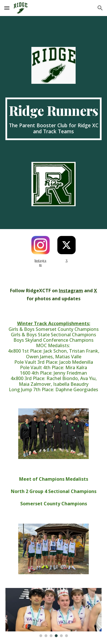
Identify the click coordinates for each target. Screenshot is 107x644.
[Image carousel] (54, 613)
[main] (54, 119)
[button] (7, 8)
